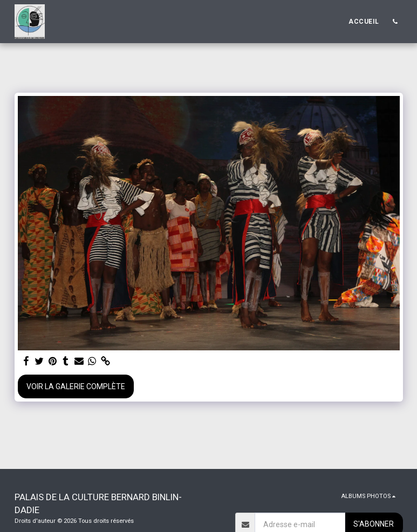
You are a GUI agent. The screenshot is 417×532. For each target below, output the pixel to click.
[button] (395, 22)
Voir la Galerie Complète (76, 386)
